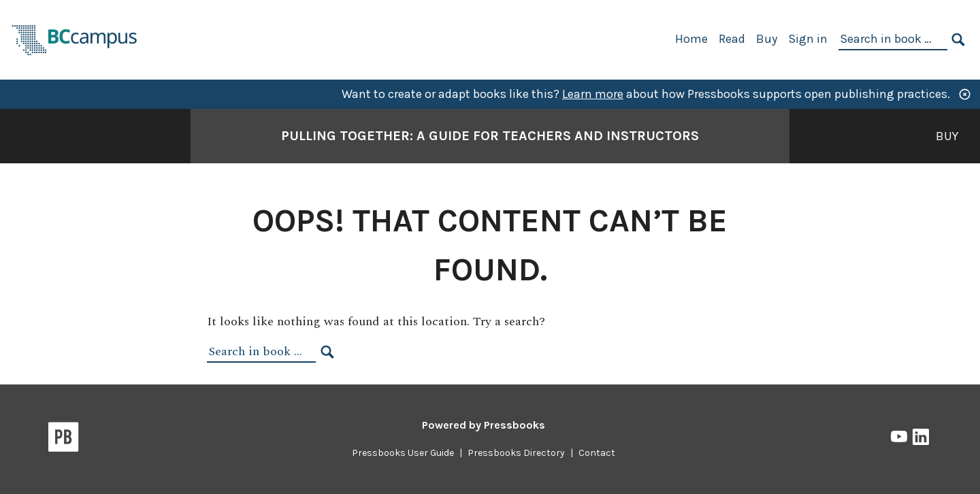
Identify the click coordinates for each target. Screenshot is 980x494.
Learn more (593, 94)
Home (691, 39)
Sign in (808, 39)
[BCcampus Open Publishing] (75, 38)
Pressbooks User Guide (403, 453)
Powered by (484, 425)
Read (732, 39)
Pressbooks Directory (516, 453)
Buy (767, 39)
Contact (597, 453)
